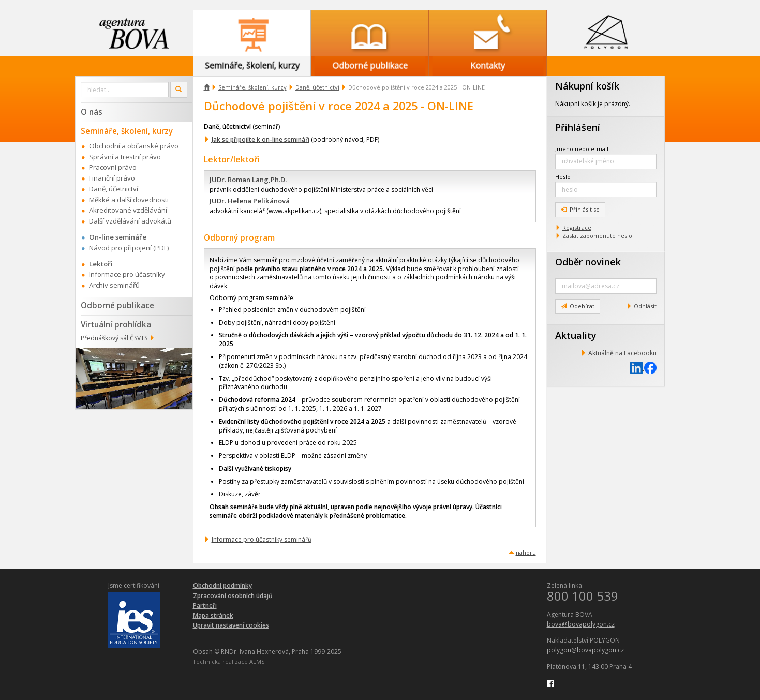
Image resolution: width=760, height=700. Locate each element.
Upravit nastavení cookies (231, 625)
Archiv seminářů (114, 285)
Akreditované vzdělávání (128, 210)
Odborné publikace (117, 305)
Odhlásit (645, 306)
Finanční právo (112, 178)
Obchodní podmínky (222, 585)
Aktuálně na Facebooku (622, 353)
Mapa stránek (213, 615)
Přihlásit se (580, 209)
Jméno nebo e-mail (582, 149)
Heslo (563, 177)
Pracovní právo (113, 167)
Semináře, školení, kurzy (252, 87)
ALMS (257, 661)
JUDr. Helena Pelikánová (250, 201)
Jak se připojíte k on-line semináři (260, 139)
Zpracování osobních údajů (233, 596)
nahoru (526, 552)
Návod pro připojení (120, 248)
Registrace (577, 227)
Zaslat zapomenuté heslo (597, 236)
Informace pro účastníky (127, 274)
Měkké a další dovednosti (129, 200)
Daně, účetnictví (317, 87)
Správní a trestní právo (125, 157)
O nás (92, 112)
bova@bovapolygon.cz (581, 624)
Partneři (205, 606)
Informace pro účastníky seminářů (262, 539)
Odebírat (578, 306)
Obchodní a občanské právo (134, 146)
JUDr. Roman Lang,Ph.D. (248, 180)
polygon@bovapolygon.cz (585, 650)
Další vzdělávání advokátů (130, 221)
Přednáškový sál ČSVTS (114, 338)
